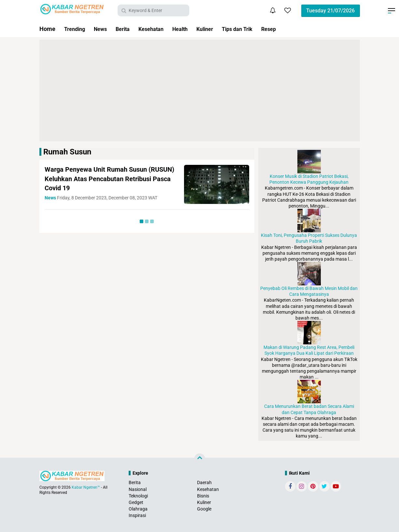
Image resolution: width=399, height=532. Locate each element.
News (104, 29)
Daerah (204, 482)
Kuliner (217, 29)
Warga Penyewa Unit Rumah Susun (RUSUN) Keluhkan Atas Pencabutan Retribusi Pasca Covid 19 (103, 179)
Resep (287, 29)
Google (204, 509)
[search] (153, 10)
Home (47, 29)
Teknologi (138, 496)
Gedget (136, 502)
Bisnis (203, 496)
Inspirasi (137, 515)
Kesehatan (159, 29)
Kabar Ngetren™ (86, 487)
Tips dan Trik (253, 29)
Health (190, 29)
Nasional (138, 489)
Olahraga (138, 509)
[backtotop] (200, 459)
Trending (76, 29)
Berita (128, 29)
